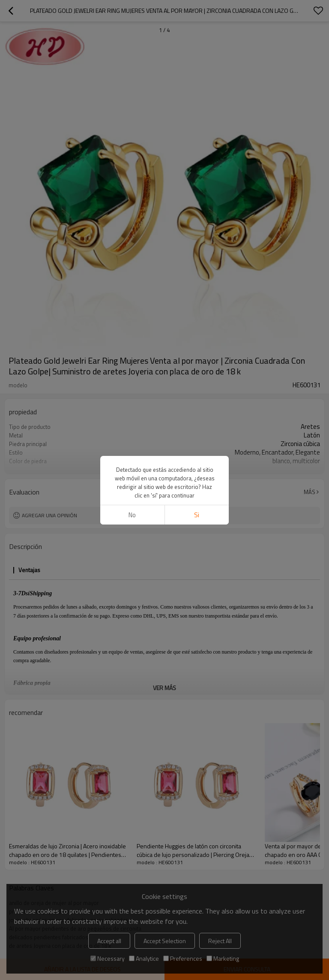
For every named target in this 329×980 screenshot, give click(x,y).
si (197, 515)
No (132, 515)
